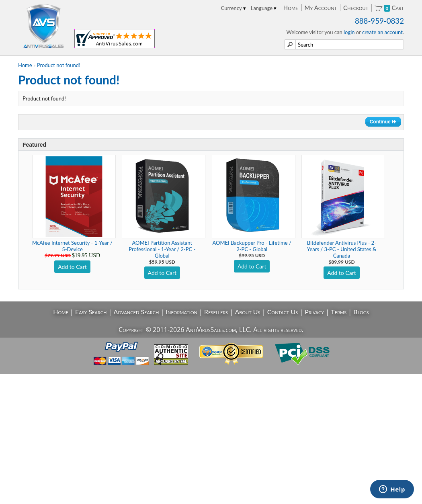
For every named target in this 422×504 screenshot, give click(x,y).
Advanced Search (136, 312)
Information (182, 312)
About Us (247, 312)
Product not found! (59, 65)
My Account (321, 8)
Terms (339, 312)
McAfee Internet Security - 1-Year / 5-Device (72, 246)
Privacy (314, 312)
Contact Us (283, 312)
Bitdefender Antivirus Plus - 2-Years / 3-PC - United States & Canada (342, 249)
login (349, 32)
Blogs (361, 312)
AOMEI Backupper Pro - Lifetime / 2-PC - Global (252, 246)
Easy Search (91, 312)
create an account (382, 32)
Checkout (356, 8)
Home (291, 8)
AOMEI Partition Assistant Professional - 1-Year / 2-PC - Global (162, 249)
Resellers (216, 312)
